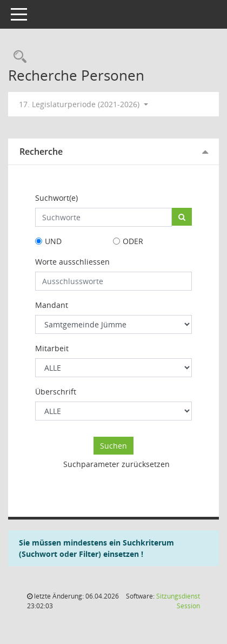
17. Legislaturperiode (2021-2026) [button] (84, 104)
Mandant (52, 305)
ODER (133, 241)
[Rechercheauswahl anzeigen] (17, 57)
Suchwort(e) (56, 198)
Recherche (41, 152)
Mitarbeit (52, 348)
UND (53, 241)
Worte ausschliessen (72, 262)
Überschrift (56, 392)
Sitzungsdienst (178, 601)
